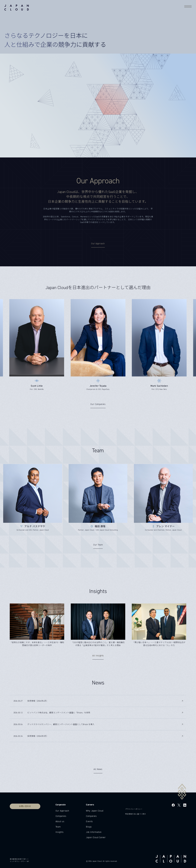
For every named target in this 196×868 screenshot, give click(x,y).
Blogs (89, 827)
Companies (61, 816)
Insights (60, 832)
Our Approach (62, 811)
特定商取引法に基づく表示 (136, 814)
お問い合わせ (25, 806)
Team (58, 827)
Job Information (94, 832)
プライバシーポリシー (134, 809)
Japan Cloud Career (96, 837)
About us (60, 821)
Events (89, 821)
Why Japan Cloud (95, 811)
